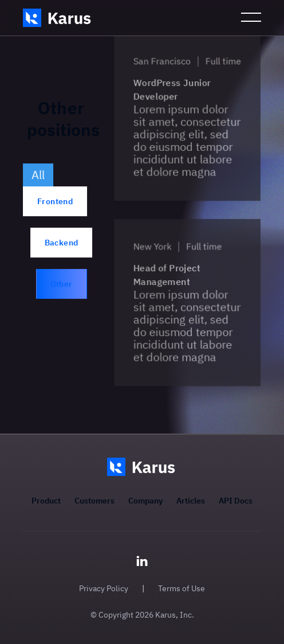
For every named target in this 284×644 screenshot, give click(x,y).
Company (145, 501)
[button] (251, 18)
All (38, 175)
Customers (94, 501)
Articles (191, 501)
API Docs (236, 501)
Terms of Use (182, 588)
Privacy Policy (104, 588)
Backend (62, 243)
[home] (58, 18)
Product (46, 501)
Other (62, 284)
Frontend (55, 201)
